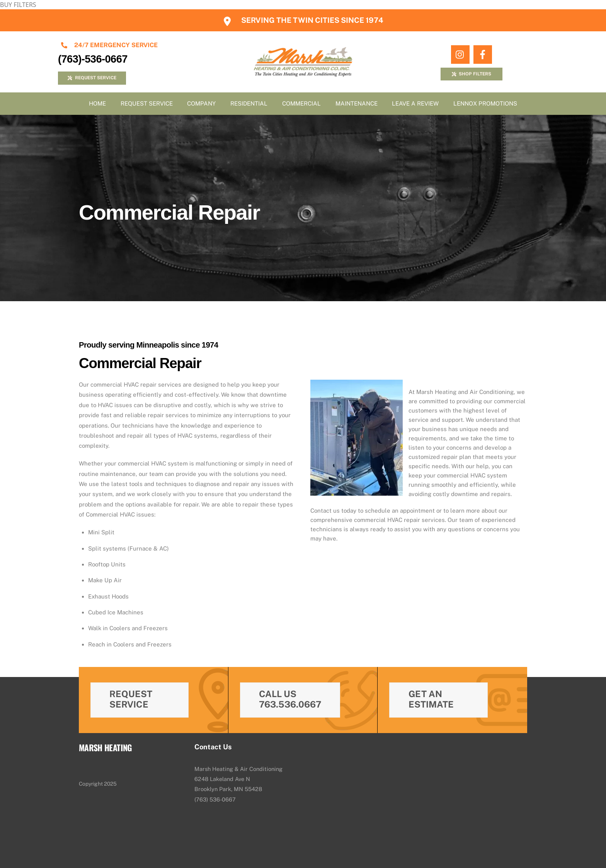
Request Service (147, 103)
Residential (249, 103)
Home (97, 103)
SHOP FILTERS (472, 74)
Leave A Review (415, 103)
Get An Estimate (431, 699)
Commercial (301, 103)
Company (201, 103)
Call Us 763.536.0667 (290, 699)
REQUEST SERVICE (92, 78)
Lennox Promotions (485, 103)
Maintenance (357, 103)
